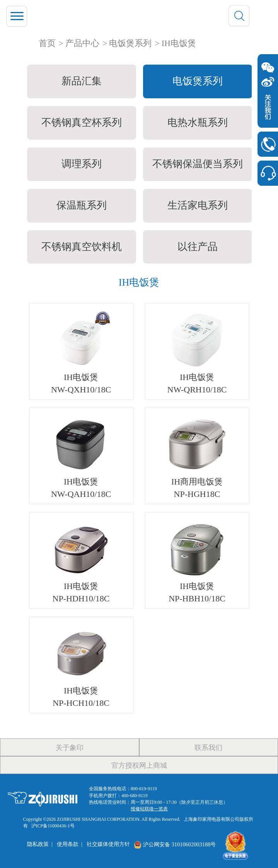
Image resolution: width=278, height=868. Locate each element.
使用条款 (68, 844)
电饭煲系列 (130, 43)
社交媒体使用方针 (108, 844)
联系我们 (208, 748)
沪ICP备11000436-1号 (53, 826)
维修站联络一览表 (149, 809)
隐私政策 (38, 844)
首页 (47, 43)
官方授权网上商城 (139, 765)
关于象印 (70, 748)
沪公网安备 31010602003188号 (175, 844)
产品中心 (82, 43)
